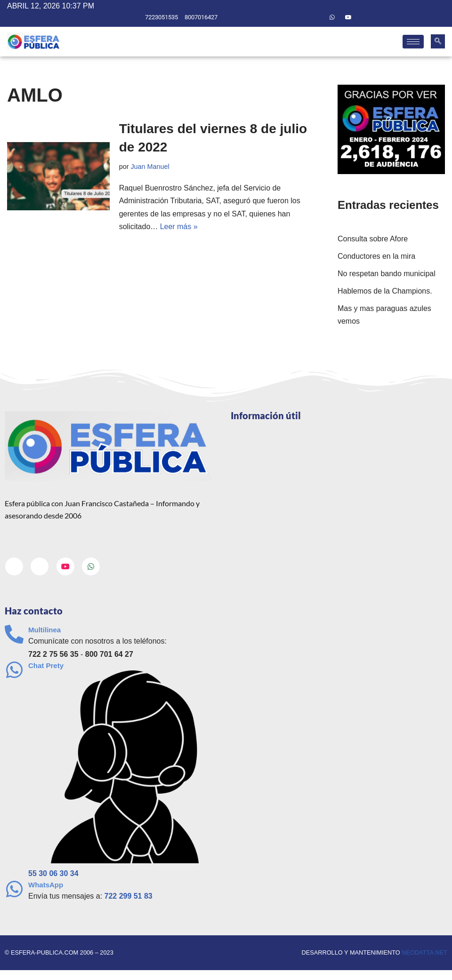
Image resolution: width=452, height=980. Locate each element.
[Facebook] (300, 17)
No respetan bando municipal (387, 274)
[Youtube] (348, 17)
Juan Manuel (150, 167)
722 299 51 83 (129, 896)
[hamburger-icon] (413, 42)
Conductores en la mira (376, 256)
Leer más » (179, 227)
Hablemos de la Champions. (385, 291)
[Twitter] (316, 17)
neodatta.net (424, 953)
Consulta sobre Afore (373, 239)
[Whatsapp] (332, 17)
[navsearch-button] (438, 41)
